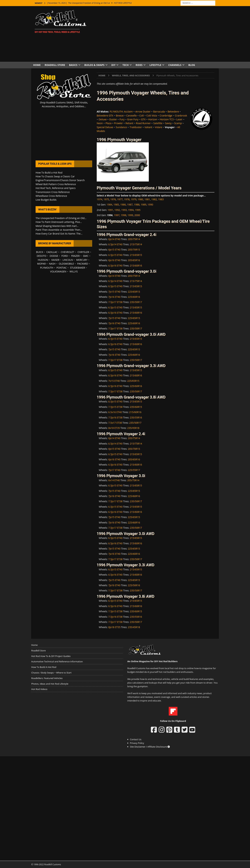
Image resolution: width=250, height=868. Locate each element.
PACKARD (83, 264)
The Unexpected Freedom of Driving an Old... (61, 218)
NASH (52, 264)
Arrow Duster (143, 112)
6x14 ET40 (114, 480)
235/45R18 (133, 428)
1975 (106, 199)
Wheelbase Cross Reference (51, 196)
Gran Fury (133, 119)
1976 (113, 199)
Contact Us (136, 739)
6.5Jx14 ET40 (115, 244)
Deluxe (103, 119)
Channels (175, 65)
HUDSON (43, 260)
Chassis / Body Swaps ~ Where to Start (51, 673)
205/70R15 (134, 250)
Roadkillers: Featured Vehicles (47, 678)
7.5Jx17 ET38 (115, 302)
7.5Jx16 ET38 (115, 417)
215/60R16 (136, 266)
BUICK (39, 252)
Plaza (109, 123)
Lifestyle (155, 65)
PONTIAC (62, 268)
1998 (123, 215)
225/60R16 (134, 297)
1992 (117, 210)
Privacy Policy (137, 743)
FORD (65, 256)
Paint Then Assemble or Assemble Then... (59, 230)
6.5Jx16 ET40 (115, 266)
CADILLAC (52, 252)
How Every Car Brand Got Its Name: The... (59, 234)
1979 (134, 199)
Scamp (178, 123)
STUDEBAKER (77, 268)
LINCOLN (68, 260)
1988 (137, 205)
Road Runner (143, 123)
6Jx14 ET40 (114, 239)
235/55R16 (136, 417)
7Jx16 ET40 (114, 297)
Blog (192, 65)
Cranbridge (166, 116)
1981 (147, 199)
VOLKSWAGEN (58, 271)
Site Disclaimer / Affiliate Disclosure (150, 747)
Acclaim (128, 112)
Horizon (153, 119)
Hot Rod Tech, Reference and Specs (56, 188)
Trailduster (136, 127)
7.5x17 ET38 (115, 423)
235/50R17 (136, 302)
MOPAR (41, 264)
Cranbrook (181, 116)
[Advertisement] (155, 34)
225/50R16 (134, 585)
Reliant (129, 123)
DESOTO (42, 256)
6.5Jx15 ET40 (115, 255)
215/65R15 (136, 255)
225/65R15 (134, 292)
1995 (138, 210)
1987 (130, 205)
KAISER (55, 260)
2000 (137, 215)
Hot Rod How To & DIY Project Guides (51, 656)
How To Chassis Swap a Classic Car (55, 176)
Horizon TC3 (167, 119)
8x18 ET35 (114, 428)
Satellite (158, 123)
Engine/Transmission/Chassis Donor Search (60, 180)
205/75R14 (134, 239)
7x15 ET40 (114, 381)
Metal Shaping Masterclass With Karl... (57, 226)
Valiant (148, 127)
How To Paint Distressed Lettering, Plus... (59, 222)
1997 (117, 215)
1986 (123, 205)
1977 (120, 199)
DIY (114, 65)
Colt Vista (152, 116)
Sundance (121, 127)
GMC (86, 256)
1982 (154, 199)
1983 (161, 199)
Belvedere (173, 112)
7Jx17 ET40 (114, 470)
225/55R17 (134, 470)
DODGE (54, 256)
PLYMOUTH (116, 112)
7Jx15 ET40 (114, 292)
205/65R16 (134, 260)
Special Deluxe (105, 127)
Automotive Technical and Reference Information (57, 661)
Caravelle (131, 116)
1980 (140, 199)
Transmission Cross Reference (53, 192)
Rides (139, 65)
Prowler (118, 123)
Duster (113, 119)
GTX (143, 119)
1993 (124, 210)
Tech (126, 65)
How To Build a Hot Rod (49, 173)
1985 (116, 205)
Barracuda (159, 112)
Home (37, 65)
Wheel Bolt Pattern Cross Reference (56, 184)
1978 (127, 199)
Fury (122, 119)
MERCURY (82, 260)
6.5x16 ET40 (115, 412)
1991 (110, 210)
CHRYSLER (83, 252)
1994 (131, 210)
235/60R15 (136, 407)
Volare (159, 127)
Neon (100, 123)
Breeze (120, 116)
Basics (73, 65)
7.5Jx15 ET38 (115, 407)
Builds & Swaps (94, 65)
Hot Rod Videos (39, 689)
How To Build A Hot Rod (44, 667)
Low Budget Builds (46, 200)
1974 (99, 199)
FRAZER (75, 256)
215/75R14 (136, 244)
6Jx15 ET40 (114, 250)
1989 (144, 205)
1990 (150, 205)
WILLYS (74, 271)
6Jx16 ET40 (114, 260)
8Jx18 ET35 (114, 627)
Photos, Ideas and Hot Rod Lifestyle (50, 684)
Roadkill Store (55, 65)
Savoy (168, 123)
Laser (179, 119)
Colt (142, 116)
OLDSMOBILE (66, 264)
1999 (130, 215)
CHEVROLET (68, 252)
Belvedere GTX (105, 116)
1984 (109, 205)
